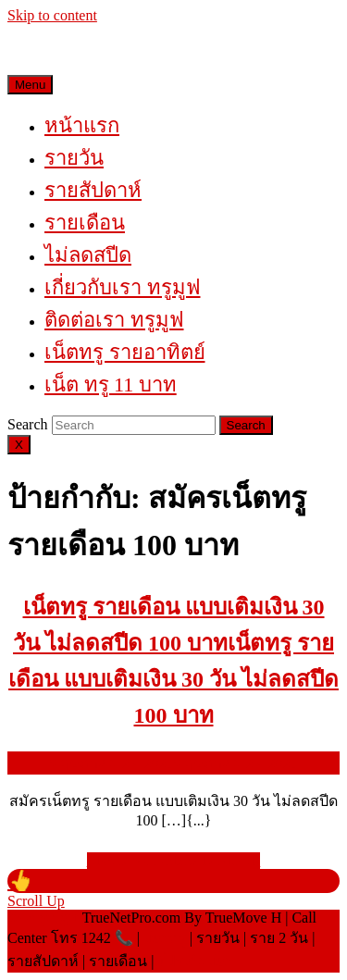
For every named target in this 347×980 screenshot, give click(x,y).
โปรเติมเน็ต (194, 961)
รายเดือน (85, 223)
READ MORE (174, 860)
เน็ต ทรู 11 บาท (111, 385)
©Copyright (45, 918)
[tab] (134, 425)
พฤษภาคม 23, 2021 (174, 763)
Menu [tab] (30, 85)
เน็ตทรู (165, 938)
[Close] (19, 445)
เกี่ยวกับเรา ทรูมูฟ (123, 287)
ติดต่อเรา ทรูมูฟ (114, 320)
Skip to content (52, 15)
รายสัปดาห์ (93, 190)
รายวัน (74, 158)
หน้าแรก (82, 125)
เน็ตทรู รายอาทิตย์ (125, 352)
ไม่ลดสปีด (88, 255)
